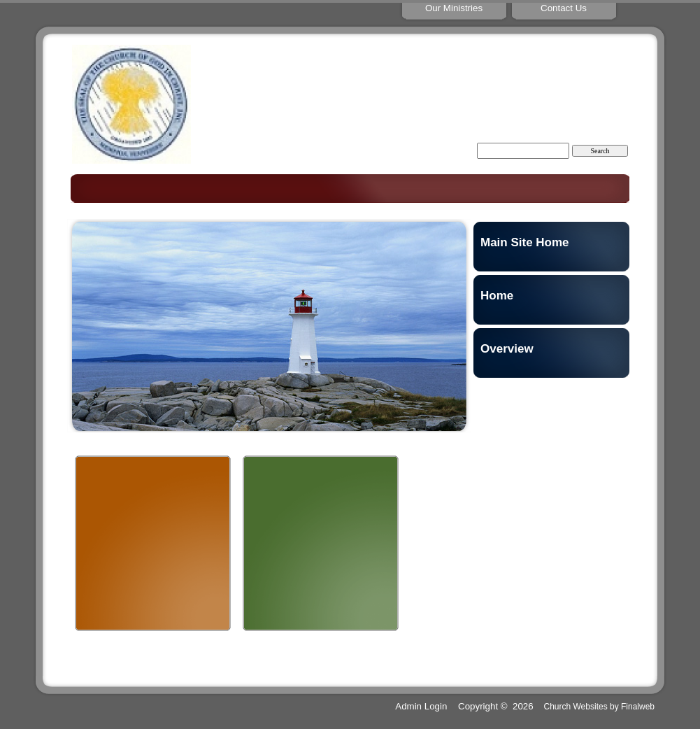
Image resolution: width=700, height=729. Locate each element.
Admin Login (421, 706)
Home (497, 296)
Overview (507, 349)
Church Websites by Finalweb (599, 707)
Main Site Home (525, 242)
